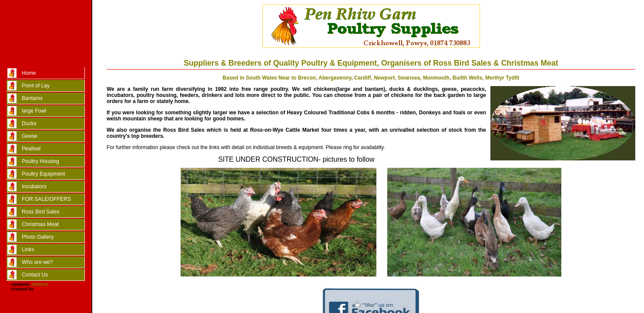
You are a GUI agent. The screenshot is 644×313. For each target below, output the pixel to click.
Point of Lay (36, 86)
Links (28, 250)
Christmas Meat (40, 224)
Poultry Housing (40, 161)
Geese (30, 136)
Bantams (32, 98)
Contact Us (35, 275)
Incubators (34, 186)
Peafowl (31, 149)
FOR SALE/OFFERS (46, 199)
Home (29, 73)
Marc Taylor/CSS (52, 289)
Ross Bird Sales (40, 212)
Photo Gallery (38, 237)
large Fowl (34, 111)
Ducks (29, 123)
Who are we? (37, 262)
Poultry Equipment (43, 174)
